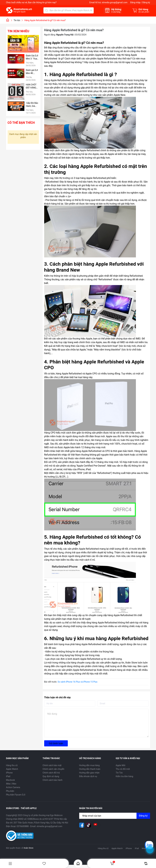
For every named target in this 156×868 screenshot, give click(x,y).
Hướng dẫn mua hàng (89, 765)
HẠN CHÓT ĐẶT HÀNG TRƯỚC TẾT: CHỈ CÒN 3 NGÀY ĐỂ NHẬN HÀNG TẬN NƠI (32, 86)
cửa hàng (116, 12)
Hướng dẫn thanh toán (90, 769)
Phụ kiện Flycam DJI (16, 795)
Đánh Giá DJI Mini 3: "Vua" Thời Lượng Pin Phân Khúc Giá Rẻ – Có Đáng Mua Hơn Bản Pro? (32, 57)
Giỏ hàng (112, 863)
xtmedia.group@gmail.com (115, 2)
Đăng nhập (135, 2)
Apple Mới (121, 765)
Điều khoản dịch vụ (88, 776)
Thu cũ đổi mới (123, 769)
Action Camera (13, 787)
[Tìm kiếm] (46, 10)
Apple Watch (12, 769)
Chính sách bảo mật (52, 765)
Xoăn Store (131, 663)
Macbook (11, 780)
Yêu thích (44, 863)
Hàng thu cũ (12, 765)
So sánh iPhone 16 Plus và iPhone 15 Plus (78, 682)
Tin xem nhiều (18, 31)
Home (78, 863)
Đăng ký (146, 2)
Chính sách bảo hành (53, 780)
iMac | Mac (11, 784)
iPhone (9, 773)
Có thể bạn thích (21, 123)
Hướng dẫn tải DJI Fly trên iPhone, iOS (21, 48)
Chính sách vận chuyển (54, 769)
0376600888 (23, 826)
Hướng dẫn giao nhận (89, 773)
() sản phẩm (144, 12)
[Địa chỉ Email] (115, 816)
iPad (8, 776)
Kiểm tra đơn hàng (124, 776)
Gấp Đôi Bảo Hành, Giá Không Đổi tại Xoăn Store (32, 105)
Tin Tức (119, 773)
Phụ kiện (10, 791)
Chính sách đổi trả (51, 773)
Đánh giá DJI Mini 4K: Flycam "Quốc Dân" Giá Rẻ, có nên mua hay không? (32, 72)
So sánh (146, 863)
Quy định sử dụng (51, 776)
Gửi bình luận (56, 743)
